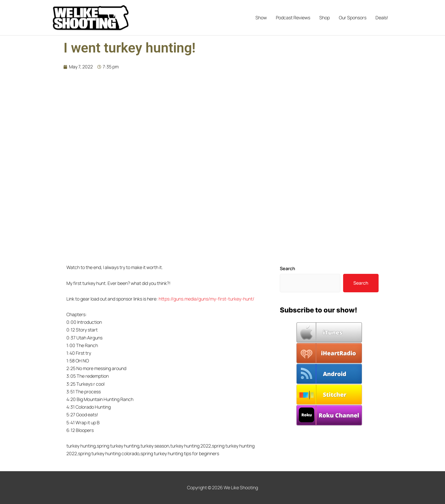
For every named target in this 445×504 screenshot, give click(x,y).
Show (261, 18)
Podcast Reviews (293, 18)
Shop (325, 18)
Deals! (382, 18)
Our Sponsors (353, 18)
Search (287, 268)
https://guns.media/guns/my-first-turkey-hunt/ (206, 299)
